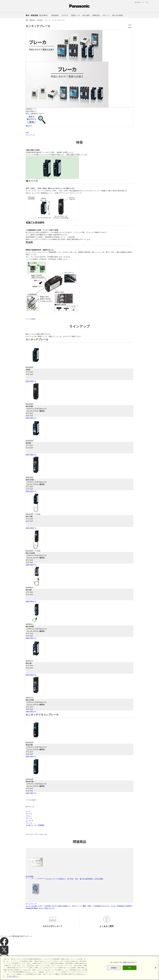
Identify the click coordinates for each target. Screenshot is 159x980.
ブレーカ (47, 20)
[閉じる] (155, 968)
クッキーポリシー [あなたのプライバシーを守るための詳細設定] (13, 976)
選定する (29, 126)
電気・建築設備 (30, 20)
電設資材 (40, 20)
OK (130, 968)
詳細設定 (114, 968)
